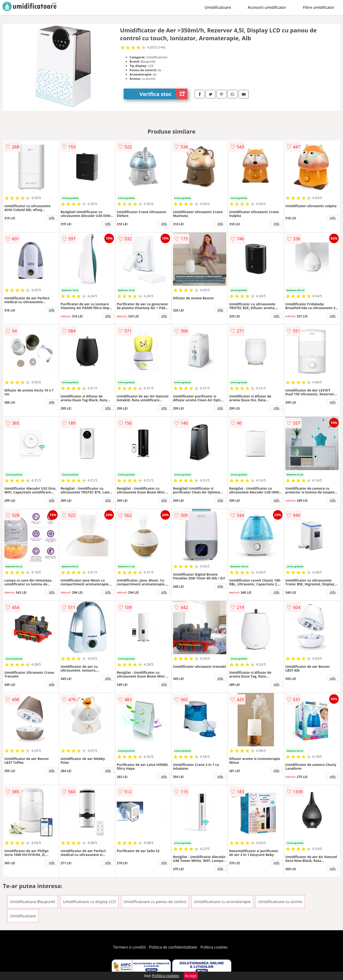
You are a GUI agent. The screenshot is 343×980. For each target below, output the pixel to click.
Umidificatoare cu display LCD (89, 902)
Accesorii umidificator (267, 7)
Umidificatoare (218, 7)
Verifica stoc (164, 94)
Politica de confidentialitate (173, 947)
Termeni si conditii (129, 947)
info (52, 218)
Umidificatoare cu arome (280, 902)
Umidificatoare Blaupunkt (33, 902)
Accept (191, 976)
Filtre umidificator (319, 7)
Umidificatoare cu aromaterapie (222, 902)
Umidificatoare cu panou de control (155, 902)
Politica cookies (214, 947)
